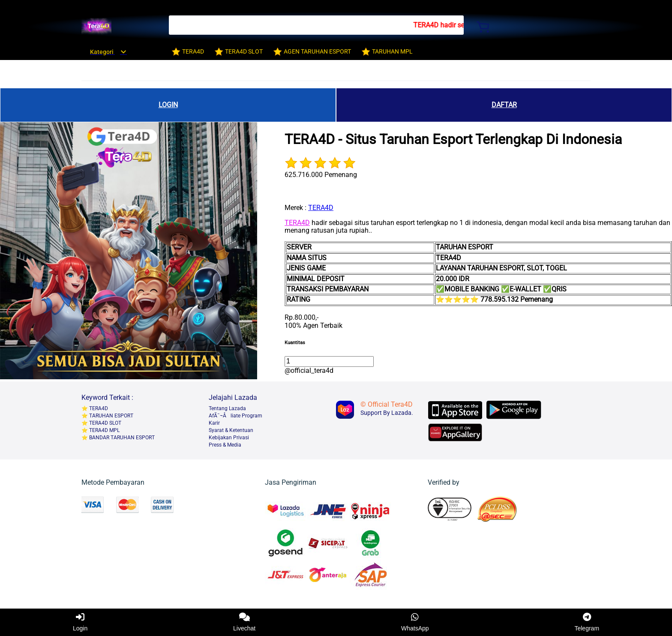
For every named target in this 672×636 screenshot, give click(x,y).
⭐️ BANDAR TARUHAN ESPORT (118, 438)
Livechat (244, 622)
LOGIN (168, 105)
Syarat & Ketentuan (231, 430)
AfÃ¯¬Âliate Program (235, 416)
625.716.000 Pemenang (321, 175)
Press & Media (225, 445)
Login (80, 622)
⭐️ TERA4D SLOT (101, 423)
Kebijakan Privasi (229, 438)
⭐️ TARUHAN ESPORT (107, 416)
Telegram (587, 622)
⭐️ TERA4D (95, 408)
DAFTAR (504, 105)
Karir (214, 423)
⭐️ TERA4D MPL (100, 430)
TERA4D (321, 208)
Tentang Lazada (227, 408)
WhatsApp (415, 622)
